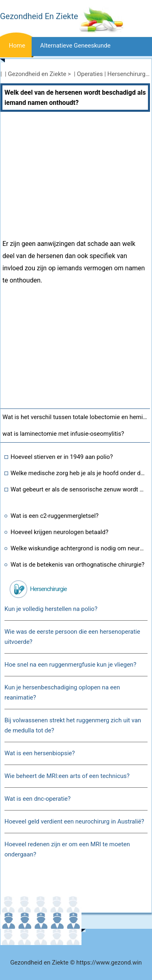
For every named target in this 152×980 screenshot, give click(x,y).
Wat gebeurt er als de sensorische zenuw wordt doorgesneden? (78, 489)
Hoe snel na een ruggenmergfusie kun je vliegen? (70, 665)
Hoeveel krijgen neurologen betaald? (59, 532)
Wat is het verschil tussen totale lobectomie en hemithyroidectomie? (76, 417)
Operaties (90, 74)
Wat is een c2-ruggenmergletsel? (55, 516)
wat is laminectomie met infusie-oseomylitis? (63, 434)
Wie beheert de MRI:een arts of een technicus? (67, 776)
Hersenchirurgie (129, 74)
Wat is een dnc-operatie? (37, 799)
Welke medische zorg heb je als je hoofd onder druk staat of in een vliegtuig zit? (78, 473)
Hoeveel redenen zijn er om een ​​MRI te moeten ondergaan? (67, 849)
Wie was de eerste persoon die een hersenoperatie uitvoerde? (72, 637)
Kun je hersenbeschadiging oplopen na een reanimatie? (62, 692)
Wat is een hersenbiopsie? (40, 753)
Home (17, 46)
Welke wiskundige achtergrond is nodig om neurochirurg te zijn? (78, 548)
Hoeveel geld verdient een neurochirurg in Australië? (74, 821)
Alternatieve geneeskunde (75, 46)
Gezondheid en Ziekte (37, 74)
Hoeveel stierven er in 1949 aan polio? (62, 457)
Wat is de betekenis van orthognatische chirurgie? (77, 565)
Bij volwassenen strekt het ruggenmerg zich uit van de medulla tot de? (73, 725)
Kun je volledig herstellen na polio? (51, 609)
